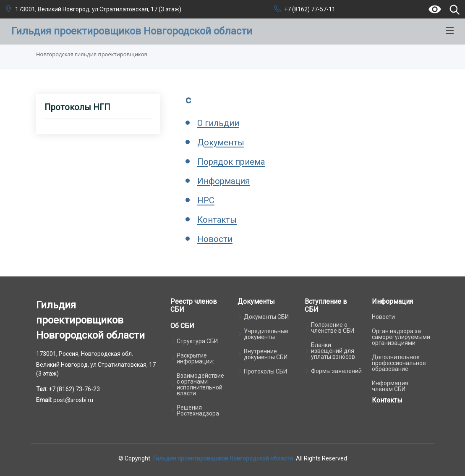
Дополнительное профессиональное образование (399, 363)
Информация (223, 181)
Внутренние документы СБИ (266, 354)
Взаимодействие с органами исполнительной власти (200, 384)
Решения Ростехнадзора (198, 410)
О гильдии (218, 123)
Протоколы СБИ (265, 371)
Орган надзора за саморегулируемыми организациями (401, 337)
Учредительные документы (266, 334)
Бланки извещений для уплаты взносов (333, 351)
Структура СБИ (197, 341)
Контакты (217, 220)
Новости (215, 239)
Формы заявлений (336, 371)
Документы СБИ (266, 317)
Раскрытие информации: (195, 358)
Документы (221, 142)
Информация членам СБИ (390, 386)
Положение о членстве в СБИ (333, 328)
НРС (206, 200)
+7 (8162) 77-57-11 (310, 9)
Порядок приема (231, 162)
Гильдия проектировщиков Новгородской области (223, 458)
